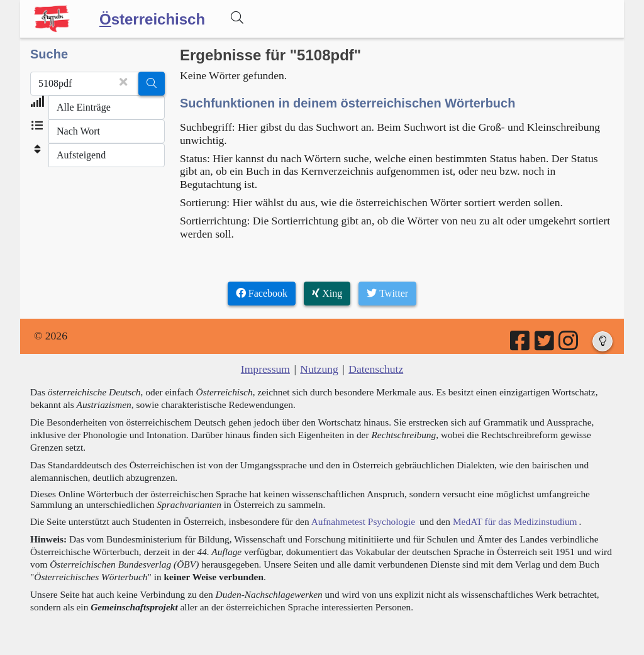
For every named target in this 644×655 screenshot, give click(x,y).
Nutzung (319, 369)
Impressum (265, 369)
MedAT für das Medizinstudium (515, 521)
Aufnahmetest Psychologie (363, 521)
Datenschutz (376, 369)
